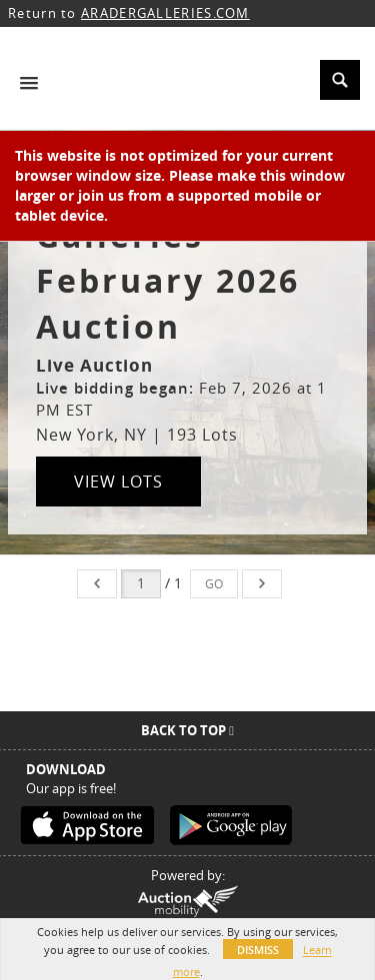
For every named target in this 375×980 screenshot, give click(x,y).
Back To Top (187, 730)
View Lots (118, 482)
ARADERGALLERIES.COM (165, 13)
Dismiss (258, 950)
